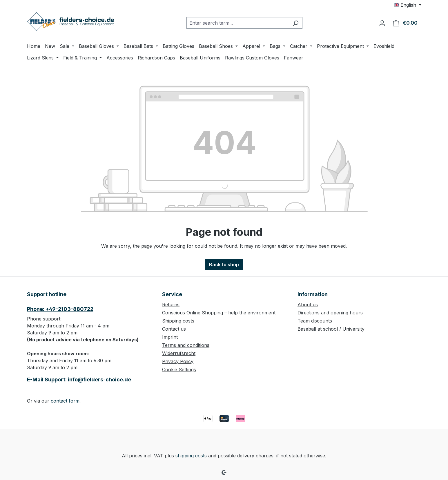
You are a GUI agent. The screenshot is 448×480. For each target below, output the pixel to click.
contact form (65, 401)
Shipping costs (178, 321)
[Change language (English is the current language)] (408, 5)
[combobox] (238, 23)
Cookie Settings (179, 369)
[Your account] (382, 23)
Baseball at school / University (331, 329)
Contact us (174, 329)
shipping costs (191, 456)
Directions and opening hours (330, 313)
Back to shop (224, 265)
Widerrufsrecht (179, 353)
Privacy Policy (178, 361)
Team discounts (315, 321)
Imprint (170, 337)
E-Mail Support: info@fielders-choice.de (79, 380)
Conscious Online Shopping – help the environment (219, 313)
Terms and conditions (186, 345)
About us (308, 305)
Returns (171, 305)
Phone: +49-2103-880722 (60, 309)
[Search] (296, 23)
